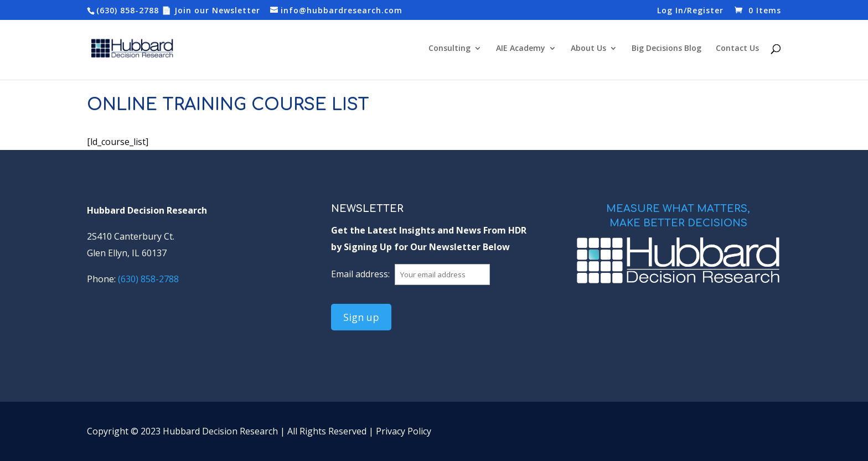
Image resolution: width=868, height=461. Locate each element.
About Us (588, 49)
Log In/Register (690, 11)
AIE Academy (521, 49)
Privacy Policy (404, 431)
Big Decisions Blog (666, 49)
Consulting (449, 49)
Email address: (361, 274)
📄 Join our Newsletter (211, 10)
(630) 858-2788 (128, 10)
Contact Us (737, 49)
